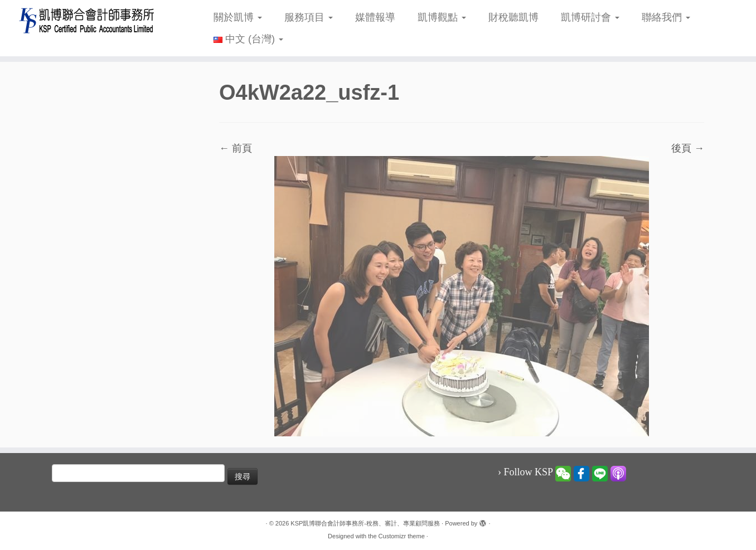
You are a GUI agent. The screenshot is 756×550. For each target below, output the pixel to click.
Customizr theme (402, 536)
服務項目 (309, 17)
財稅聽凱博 (513, 17)
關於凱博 (238, 17)
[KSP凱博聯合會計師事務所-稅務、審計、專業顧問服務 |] (87, 20)
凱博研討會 (590, 17)
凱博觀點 (442, 17)
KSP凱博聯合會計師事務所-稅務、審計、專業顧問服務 (365, 523)
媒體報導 (375, 17)
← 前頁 (236, 148)
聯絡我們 (666, 17)
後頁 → (688, 148)
